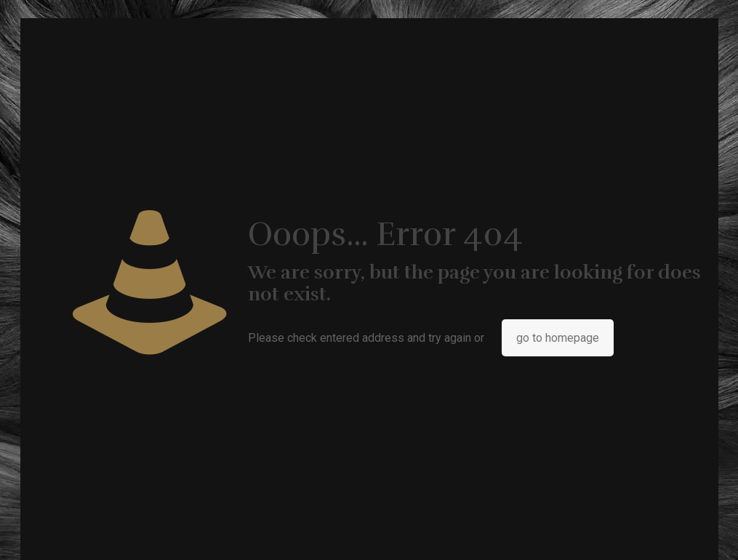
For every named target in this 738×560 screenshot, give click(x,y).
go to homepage (558, 338)
